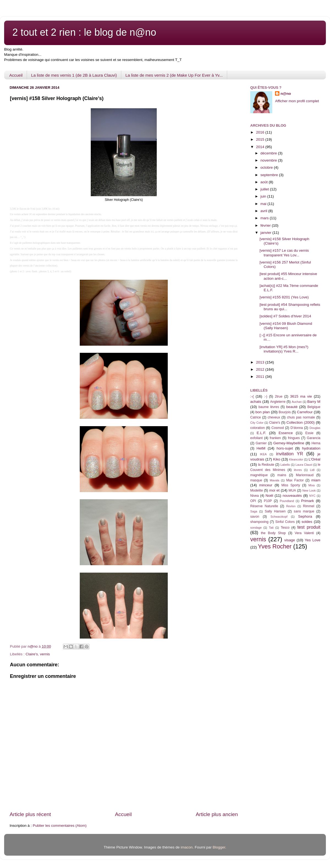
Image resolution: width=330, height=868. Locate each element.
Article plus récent (30, 814)
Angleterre (278, 402)
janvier (266, 233)
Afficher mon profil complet (297, 101)
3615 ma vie (301, 396)
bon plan (263, 412)
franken (275, 438)
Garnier (261, 443)
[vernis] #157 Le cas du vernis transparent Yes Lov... (284, 253)
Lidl (312, 470)
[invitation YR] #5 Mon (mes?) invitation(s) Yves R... (284, 349)
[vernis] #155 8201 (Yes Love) (284, 297)
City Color (257, 423)
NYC (313, 496)
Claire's (32, 654)
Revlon (291, 506)
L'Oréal (314, 459)
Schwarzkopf (279, 517)
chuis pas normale (301, 417)
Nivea (255, 496)
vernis (45, 654)
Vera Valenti (304, 533)
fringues (294, 438)
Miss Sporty (291, 485)
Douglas (315, 428)
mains (282, 475)
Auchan (297, 402)
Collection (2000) (300, 422)
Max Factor (295, 480)
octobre (267, 167)
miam (316, 480)
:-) (266, 396)
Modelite (257, 490)
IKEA (263, 454)
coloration (258, 428)
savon (255, 517)
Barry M (314, 402)
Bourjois (285, 412)
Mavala (275, 480)
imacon (187, 847)
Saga (254, 511)
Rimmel (309, 506)
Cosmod (278, 428)
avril (264, 211)
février (266, 225)
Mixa (312, 485)
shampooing (259, 522)
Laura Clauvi (304, 465)
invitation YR (290, 454)
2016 (261, 132)
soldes (307, 522)
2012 (261, 369)
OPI (253, 501)
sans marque (304, 511)
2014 (261, 147)
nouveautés (292, 496)
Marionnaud (305, 475)
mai (264, 204)
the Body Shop (273, 533)
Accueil (16, 75)
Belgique (314, 407)
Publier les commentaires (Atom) (60, 826)
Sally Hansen (275, 511)
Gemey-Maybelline (289, 443)
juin (264, 196)
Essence (286, 433)
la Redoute (266, 465)
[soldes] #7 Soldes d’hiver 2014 (285, 316)
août (265, 182)
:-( (252, 396)
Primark (308, 501)
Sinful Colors (285, 522)
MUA (292, 490)
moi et (274, 490)
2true (279, 396)
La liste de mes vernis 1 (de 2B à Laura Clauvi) (74, 75)
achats (256, 402)
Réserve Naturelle (264, 506)
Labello (285, 465)
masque (256, 480)
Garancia (314, 438)
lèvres (298, 470)
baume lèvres (269, 407)
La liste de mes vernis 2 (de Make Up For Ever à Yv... (174, 75)
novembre (269, 160)
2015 (261, 139)
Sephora (305, 516)
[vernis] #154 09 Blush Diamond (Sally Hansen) (286, 326)
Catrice (255, 417)
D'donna (297, 428)
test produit (309, 527)
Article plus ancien (217, 814)
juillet (265, 189)
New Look (309, 490)
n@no (286, 94)
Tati (271, 528)
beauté (292, 407)
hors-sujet (285, 448)
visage (290, 540)
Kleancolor (296, 459)
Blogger (219, 847)
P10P (268, 501)
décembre (269, 153)
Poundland (287, 501)
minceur (266, 485)
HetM (261, 448)
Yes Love (313, 540)
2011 (261, 377)
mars (265, 218)
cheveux (274, 417)
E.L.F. (261, 433)
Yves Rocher (275, 546)
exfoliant (256, 438)
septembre (270, 175)
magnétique (259, 475)
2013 (261, 362)
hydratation (311, 448)
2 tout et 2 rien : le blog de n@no (84, 32)
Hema (316, 443)
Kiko (277, 459)
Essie (309, 433)
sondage (256, 528)
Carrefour (305, 412)
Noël (269, 496)
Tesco (285, 528)
